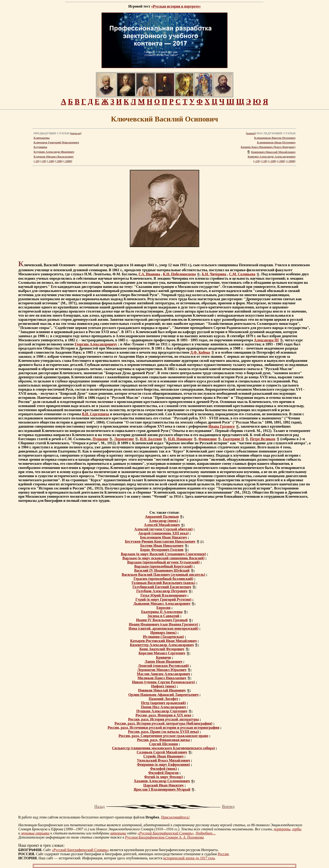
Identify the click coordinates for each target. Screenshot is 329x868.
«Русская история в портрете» (176, 6)
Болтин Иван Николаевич (162, 546)
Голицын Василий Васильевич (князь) (163, 583)
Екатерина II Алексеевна (162, 612)
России (223, 854)
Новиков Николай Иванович (162, 690)
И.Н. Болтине (151, 439)
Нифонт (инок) (163, 686)
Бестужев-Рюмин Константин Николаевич (160, 541)
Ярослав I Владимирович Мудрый (162, 789)
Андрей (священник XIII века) (163, 533)
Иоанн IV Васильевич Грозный (162, 620)
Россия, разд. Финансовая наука (163, 740)
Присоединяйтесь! (175, 817)
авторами (118, 833)
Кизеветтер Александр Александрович (162, 645)
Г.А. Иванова (149, 274)
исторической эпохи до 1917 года (189, 858)
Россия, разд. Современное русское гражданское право (163, 736)
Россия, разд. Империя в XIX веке (163, 715)
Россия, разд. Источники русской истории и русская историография (164, 727)
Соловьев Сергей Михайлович (162, 752)
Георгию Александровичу (96, 344)
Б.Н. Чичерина (214, 274)
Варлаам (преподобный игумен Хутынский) (163, 562)
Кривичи (163, 657)
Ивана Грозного (222, 426)
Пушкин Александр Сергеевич (162, 711)
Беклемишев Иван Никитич (163, 537)
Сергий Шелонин (163, 744)
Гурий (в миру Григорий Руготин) (163, 599)
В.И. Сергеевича (95, 414)
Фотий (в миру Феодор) (163, 777)
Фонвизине (208, 439)
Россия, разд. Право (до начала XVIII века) (163, 732)
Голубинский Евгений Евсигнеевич (162, 587)
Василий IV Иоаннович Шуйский (162, 570)
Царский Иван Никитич (163, 785)
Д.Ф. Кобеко (200, 352)
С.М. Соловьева (242, 274)
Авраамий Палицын (162, 517)
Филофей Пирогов (163, 773)
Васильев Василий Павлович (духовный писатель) (163, 575)
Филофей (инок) (164, 769)
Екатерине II (233, 439)
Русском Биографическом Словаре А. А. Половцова (164, 837)
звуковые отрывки (35, 833)
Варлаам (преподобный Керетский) (164, 566)
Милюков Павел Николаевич (162, 678)
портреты (282, 829)
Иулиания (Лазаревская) (163, 637)
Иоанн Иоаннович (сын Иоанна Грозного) (163, 624)
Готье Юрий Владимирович (163, 595)
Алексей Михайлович (162, 525)
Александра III (266, 340)
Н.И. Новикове (180, 439)
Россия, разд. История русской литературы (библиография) (163, 723)
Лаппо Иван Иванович (163, 662)
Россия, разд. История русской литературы (163, 719)
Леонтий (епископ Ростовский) (163, 666)
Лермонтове (124, 439)
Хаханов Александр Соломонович (162, 781)
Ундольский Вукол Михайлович (163, 760)
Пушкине (101, 439)
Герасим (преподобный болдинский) (163, 579)
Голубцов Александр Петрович (162, 591)
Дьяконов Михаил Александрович (162, 604)
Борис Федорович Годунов (162, 550)
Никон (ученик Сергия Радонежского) (163, 682)
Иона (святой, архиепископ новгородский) (163, 628)
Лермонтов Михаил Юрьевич (162, 670)
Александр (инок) (163, 521)
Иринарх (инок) (163, 633)
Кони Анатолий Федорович (162, 649)
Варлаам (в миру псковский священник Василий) (163, 558)
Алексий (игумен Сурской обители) (163, 529)
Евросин (163, 608)
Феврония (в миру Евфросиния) (163, 764)
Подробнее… (206, 833)
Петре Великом (263, 439)
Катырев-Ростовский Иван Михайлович (163, 641)
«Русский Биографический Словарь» (166, 833)
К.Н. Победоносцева (179, 274)
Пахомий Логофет (163, 699)
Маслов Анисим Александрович (163, 674)
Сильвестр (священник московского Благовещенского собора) (163, 748)
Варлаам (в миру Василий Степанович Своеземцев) (163, 554)
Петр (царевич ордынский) (163, 703)
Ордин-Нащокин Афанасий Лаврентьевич (163, 695)
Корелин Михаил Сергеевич (162, 653)
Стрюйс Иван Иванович (163, 756)
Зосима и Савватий (164, 616)
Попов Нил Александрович (163, 707)
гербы (297, 829)
